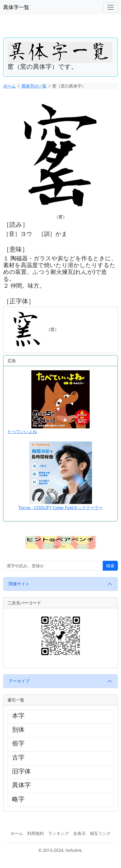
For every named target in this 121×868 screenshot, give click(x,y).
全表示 (79, 833)
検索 (110, 566)
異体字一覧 (16, 7)
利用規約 (36, 833)
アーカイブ (19, 681)
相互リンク (100, 833)
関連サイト (19, 584)
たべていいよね (49, 402)
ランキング (59, 833)
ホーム (9, 86)
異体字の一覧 (34, 86)
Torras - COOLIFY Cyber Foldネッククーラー (60, 508)
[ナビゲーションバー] (111, 7)
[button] (61, 542)
